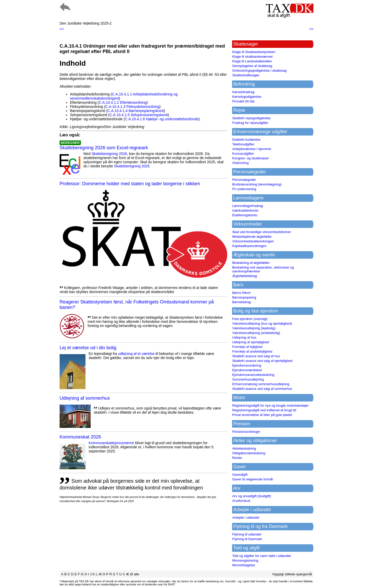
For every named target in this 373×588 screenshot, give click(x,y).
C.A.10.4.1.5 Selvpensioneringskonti (139, 115)
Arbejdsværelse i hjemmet (252, 149)
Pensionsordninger (246, 432)
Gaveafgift (240, 475)
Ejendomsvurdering (247, 365)
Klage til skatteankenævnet (252, 57)
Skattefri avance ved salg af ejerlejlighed (262, 361)
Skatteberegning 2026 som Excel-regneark (104, 148)
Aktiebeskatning (244, 448)
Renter (237, 458)
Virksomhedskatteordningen (253, 241)
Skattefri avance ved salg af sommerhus (262, 389)
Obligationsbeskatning (249, 453)
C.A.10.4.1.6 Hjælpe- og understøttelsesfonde (162, 119)
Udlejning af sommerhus (85, 398)
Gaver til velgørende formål (252, 479)
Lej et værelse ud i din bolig (88, 348)
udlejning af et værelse (136, 354)
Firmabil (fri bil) (243, 101)
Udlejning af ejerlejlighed (250, 342)
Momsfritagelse (243, 565)
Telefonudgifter (243, 144)
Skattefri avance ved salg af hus (256, 356)
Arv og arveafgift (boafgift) (252, 496)
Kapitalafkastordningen (249, 246)
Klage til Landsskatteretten (252, 61)
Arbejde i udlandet (246, 518)
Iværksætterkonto (245, 210)
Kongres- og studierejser (250, 158)
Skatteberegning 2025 (132, 166)
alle (137, 574)
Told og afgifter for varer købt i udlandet (261, 556)
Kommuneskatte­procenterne (111, 443)
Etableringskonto (245, 215)
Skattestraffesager (246, 75)
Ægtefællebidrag (244, 276)
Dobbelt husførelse (246, 140)
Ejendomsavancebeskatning (253, 375)
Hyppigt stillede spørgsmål (292, 574)
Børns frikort (241, 293)
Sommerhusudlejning (248, 379)
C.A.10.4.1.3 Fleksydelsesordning (132, 107)
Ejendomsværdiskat (247, 370)
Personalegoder (244, 180)
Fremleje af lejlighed (247, 347)
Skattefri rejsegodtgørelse (251, 118)
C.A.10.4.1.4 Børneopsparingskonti (136, 111)
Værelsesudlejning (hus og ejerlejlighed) (262, 323)
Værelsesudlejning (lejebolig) (254, 328)
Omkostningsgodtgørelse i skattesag (259, 70)
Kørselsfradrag (243, 92)
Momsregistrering (245, 560)
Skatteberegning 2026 (109, 154)
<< (62, 29)
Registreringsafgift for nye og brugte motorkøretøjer (270, 405)
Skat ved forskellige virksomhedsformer (261, 232)
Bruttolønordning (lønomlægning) (257, 184)
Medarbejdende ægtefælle (252, 237)
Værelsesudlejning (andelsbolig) (256, 333)
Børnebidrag (241, 302)
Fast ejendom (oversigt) (250, 319)
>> (311, 29)
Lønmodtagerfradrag (248, 206)
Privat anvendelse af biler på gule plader (262, 415)
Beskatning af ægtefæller (251, 263)
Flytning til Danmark (247, 539)
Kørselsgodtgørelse (247, 97)
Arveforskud (241, 501)
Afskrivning (240, 163)
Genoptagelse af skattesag (252, 66)
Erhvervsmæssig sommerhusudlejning (261, 384)
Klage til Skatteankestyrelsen (254, 52)
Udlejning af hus (244, 337)
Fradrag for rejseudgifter (250, 123)
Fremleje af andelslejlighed (252, 351)
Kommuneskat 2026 (80, 437)
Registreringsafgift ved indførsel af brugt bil (264, 410)
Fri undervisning (244, 189)
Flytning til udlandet (247, 534)
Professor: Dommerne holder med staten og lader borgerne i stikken (130, 184)
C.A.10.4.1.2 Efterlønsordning (123, 102)
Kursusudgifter (243, 154)
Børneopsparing (244, 297)
